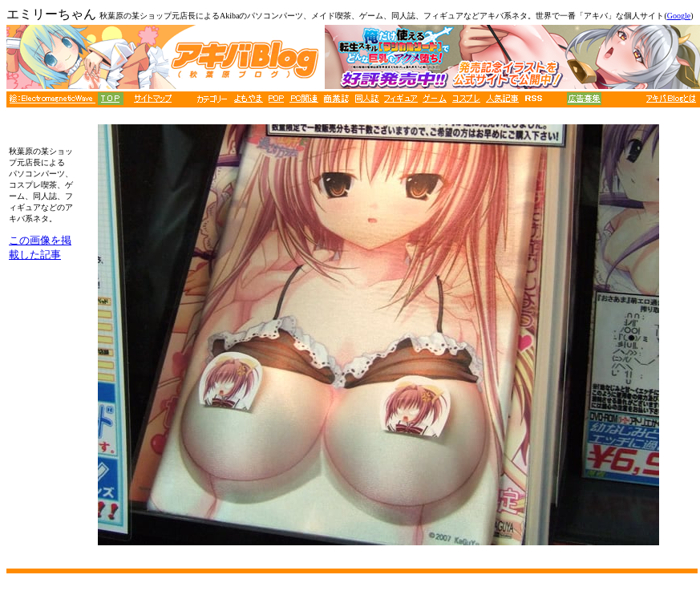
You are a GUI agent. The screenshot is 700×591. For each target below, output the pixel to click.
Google (679, 16)
